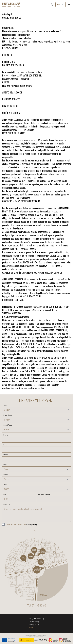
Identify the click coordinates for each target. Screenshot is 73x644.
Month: (6, 475)
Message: (7, 504)
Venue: (6, 405)
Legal (31, 627)
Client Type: (8, 425)
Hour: (5, 494)
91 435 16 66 (39, 605)
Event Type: (8, 415)
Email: (6, 445)
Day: (5, 465)
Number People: (44, 494)
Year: (5, 485)
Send (36, 531)
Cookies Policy (34, 622)
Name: (6, 435)
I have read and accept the (16, 524)
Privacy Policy (32, 524)
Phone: (6, 455)
